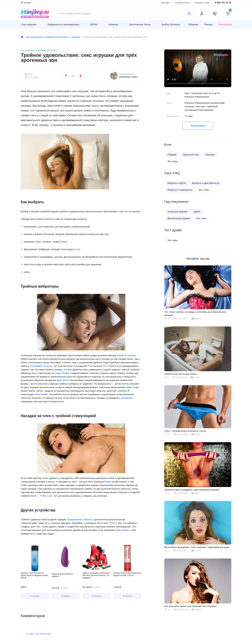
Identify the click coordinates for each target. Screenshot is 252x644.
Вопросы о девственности (206, 183)
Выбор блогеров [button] (171, 24)
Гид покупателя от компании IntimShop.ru (47, 37)
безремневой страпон (79, 519)
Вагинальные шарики (179, 218)
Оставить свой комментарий (39, 634)
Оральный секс (191, 155)
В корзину (35, 596)
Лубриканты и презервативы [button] (63, 24)
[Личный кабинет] (202, 14)
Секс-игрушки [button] (29, 24)
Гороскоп (210, 155)
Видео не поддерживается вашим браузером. (66, 558)
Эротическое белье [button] (140, 24)
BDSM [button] (94, 24)
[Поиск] (189, 14)
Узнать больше (198, 126)
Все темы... (173, 161)
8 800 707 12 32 (223, 3)
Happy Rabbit (62, 373)
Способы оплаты (182, 3)
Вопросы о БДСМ (177, 183)
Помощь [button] (208, 24)
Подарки (172, 155)
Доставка (165, 3)
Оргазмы (76, 37)
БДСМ (197, 212)
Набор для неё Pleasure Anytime (62, 575)
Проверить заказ (202, 3)
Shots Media (41, 394)
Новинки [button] (113, 24)
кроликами (127, 398)
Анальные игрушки (177, 212)
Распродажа (225, 24)
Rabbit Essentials (126, 355)
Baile (129, 387)
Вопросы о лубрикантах (180, 190)
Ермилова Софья (128, 77)
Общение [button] (193, 24)
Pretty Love (46, 496)
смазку (125, 530)
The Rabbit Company (41, 366)
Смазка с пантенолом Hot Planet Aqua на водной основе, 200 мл (35, 575)
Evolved (64, 380)
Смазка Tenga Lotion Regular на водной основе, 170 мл (127, 574)
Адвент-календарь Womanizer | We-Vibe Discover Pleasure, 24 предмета (96, 575)
